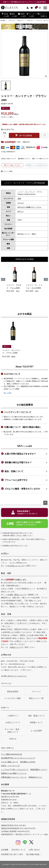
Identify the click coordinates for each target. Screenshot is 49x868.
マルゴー (30, 20)
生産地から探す (6, 15)
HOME (3, 20)
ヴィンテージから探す (32, 15)
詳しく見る (8, 393)
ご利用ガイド (13, 716)
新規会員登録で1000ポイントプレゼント (24, 512)
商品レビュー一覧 (36, 698)
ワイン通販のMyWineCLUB (11, 754)
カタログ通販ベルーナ (10, 762)
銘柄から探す (14, 15)
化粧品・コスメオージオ (10, 766)
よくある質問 (36, 731)
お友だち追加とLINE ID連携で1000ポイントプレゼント (24, 524)
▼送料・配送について (16, 595)
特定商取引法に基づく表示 (12, 854)
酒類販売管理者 (8, 819)
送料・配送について (36, 716)
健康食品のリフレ (35, 777)
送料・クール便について (39, 159)
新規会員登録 (13, 692)
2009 (19, 199)
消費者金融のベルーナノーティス (14, 777)
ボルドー (21, 20)
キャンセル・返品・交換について (13, 731)
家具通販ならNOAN (28, 762)
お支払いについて (13, 722)
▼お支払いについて (15, 566)
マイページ (6, 683)
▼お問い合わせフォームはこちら (14, 676)
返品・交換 (6, 614)
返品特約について (23, 159)
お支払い (5, 553)
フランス (11, 20)
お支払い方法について (8, 159)
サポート (5, 708)
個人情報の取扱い (34, 854)
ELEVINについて (19, 850)
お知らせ (13, 739)
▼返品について (15, 647)
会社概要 (5, 784)
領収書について (36, 722)
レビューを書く (8, 171)
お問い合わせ (34, 850)
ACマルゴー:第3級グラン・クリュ (29, 207)
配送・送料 (6, 573)
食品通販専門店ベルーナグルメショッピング (18, 758)
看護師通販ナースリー (39, 770)
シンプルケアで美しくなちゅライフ (15, 770)
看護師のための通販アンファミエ (14, 773)
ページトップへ (45, 503)
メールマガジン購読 (13, 698)
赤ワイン (21, 211)
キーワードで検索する (42, 15)
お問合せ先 (6, 655)
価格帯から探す (22, 15)
